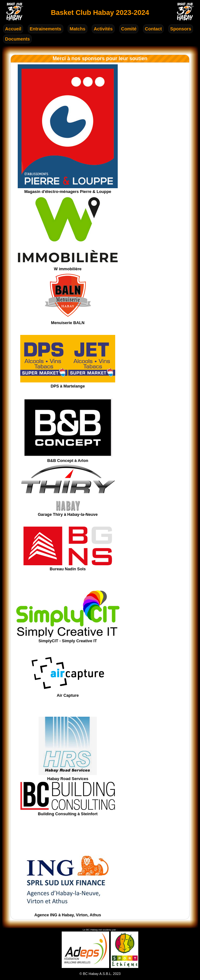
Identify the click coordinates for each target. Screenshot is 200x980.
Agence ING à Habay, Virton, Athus (68, 912)
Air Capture (68, 693)
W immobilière (68, 266)
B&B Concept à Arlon (68, 458)
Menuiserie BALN (68, 320)
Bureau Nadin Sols (68, 566)
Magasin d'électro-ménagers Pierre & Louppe (68, 189)
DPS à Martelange (68, 384)
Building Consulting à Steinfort (68, 811)
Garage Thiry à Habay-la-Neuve (68, 512)
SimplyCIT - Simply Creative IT (68, 638)
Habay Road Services (68, 776)
